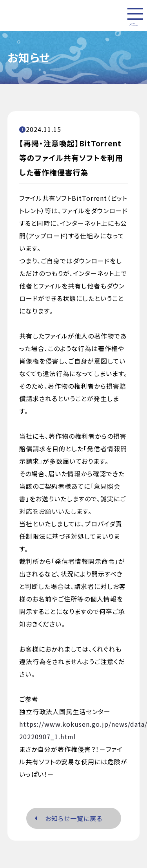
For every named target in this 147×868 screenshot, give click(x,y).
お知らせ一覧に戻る (68, 818)
